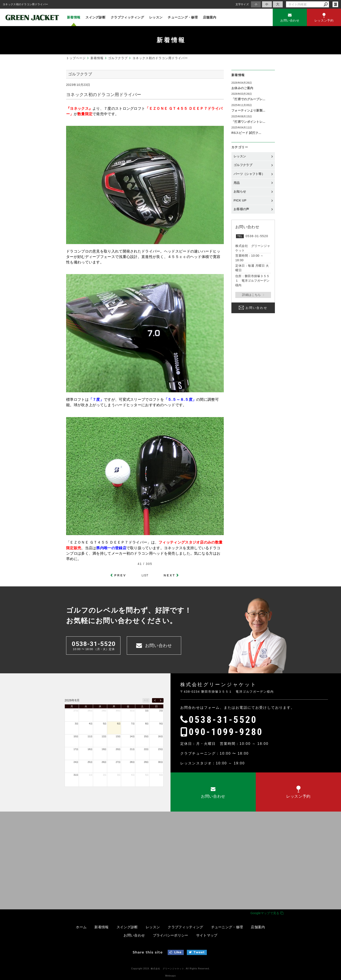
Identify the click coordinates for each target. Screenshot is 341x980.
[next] (161, 700)
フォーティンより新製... (248, 110)
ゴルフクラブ (243, 165)
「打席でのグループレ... (248, 99)
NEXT (170, 575)
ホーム (81, 927)
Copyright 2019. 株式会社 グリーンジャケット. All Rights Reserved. (170, 969)
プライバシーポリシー (171, 935)
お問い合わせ (257, 308)
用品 (237, 183)
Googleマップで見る (267, 913)
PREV (120, 575)
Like (176, 952)
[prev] (155, 700)
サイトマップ (207, 935)
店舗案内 (210, 17)
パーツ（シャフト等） (249, 174)
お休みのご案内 (242, 88)
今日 (146, 700)
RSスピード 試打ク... (246, 133)
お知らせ (240, 191)
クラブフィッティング (127, 17)
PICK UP (240, 200)
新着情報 (74, 17)
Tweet (197, 952)
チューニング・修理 (183, 17)
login (335, 4)
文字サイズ (242, 4)
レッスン (156, 17)
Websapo (170, 976)
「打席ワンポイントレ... (248, 122)
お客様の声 (241, 209)
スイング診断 (95, 17)
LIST (145, 575)
